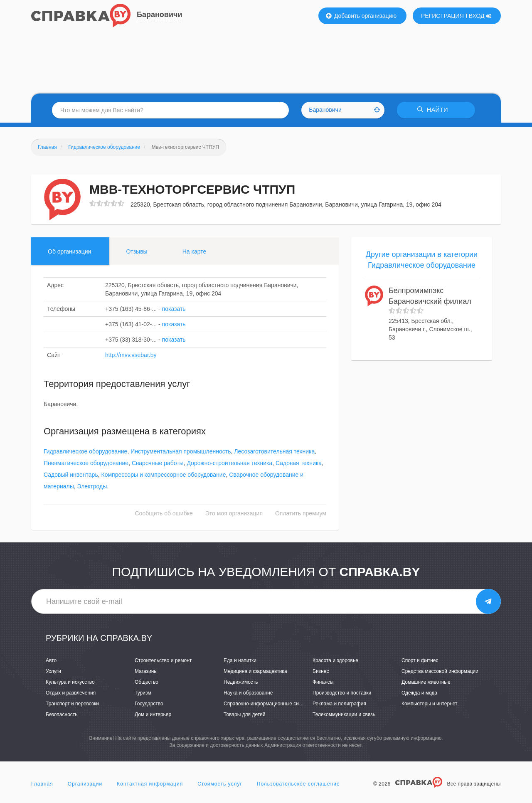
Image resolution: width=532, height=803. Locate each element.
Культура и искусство (70, 682)
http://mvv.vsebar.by (131, 355)
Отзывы (137, 251)
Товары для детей (244, 715)
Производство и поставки (342, 693)
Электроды (92, 487)
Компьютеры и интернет (430, 704)
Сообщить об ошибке (164, 514)
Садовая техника (299, 463)
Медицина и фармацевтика (255, 671)
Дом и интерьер (153, 715)
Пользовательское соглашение (298, 784)
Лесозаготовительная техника (274, 452)
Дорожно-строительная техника (229, 463)
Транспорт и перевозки (72, 704)
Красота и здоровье (335, 660)
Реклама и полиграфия (339, 704)
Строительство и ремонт (163, 660)
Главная (42, 784)
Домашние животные (426, 682)
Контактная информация (150, 784)
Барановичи (159, 15)
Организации (85, 784)
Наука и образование (248, 693)
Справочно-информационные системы (268, 704)
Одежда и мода (419, 693)
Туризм (143, 693)
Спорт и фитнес (420, 660)
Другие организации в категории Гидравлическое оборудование (422, 260)
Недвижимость (241, 682)
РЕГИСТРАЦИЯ (442, 16)
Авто (51, 660)
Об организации (69, 251)
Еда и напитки (240, 660)
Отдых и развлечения (71, 693)
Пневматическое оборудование (86, 463)
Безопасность (62, 715)
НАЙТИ (434, 110)
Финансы (323, 682)
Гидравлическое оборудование (85, 452)
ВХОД (480, 16)
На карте (195, 251)
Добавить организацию (361, 16)
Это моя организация (234, 514)
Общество (147, 682)
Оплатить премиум (301, 514)
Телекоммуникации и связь (344, 715)
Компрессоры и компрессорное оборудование (163, 475)
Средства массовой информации (440, 671)
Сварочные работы (158, 463)
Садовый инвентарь (71, 475)
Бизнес (321, 671)
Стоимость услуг (220, 784)
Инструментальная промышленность (181, 452)
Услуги (53, 671)
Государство (149, 704)
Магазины (146, 671)
